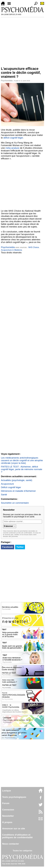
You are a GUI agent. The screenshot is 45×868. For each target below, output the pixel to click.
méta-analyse (12, 148)
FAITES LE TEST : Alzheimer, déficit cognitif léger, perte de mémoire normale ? (22, 469)
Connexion (8, 810)
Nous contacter (11, 844)
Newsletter (8, 816)
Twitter (20, 547)
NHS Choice (34, 247)
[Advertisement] (22, 41)
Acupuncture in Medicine (11, 250)
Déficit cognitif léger (11, 487)
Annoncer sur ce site (14, 829)
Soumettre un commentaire (15, 503)
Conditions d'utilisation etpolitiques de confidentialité (17, 836)
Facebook (8, 547)
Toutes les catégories (22, 851)
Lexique (7, 791)
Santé (4, 495)
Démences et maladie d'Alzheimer (18, 491)
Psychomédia (7, 81)
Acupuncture (7, 484)
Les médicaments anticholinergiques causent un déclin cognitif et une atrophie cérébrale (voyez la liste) (22, 460)
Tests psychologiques (14, 797)
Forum (6, 803)
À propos (7, 822)
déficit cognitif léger (13, 138)
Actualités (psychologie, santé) (17, 480)
